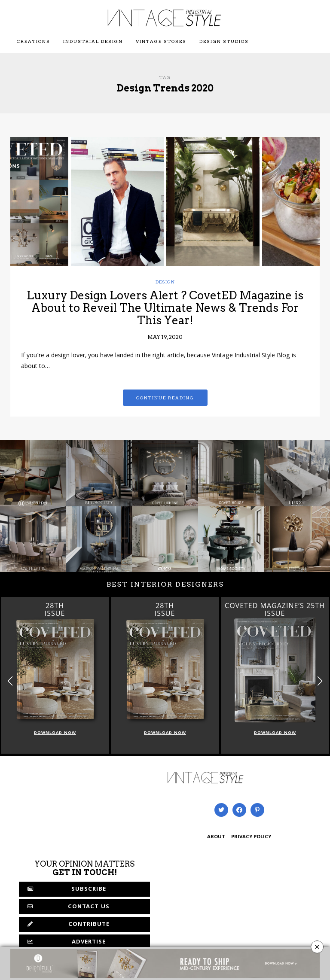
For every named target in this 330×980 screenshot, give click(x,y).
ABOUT (216, 837)
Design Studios (224, 41)
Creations (34, 41)
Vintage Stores (161, 41)
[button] (320, 681)
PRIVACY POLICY (251, 837)
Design (165, 282)
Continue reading (165, 398)
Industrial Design (93, 41)
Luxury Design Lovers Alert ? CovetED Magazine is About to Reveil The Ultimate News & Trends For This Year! (165, 307)
